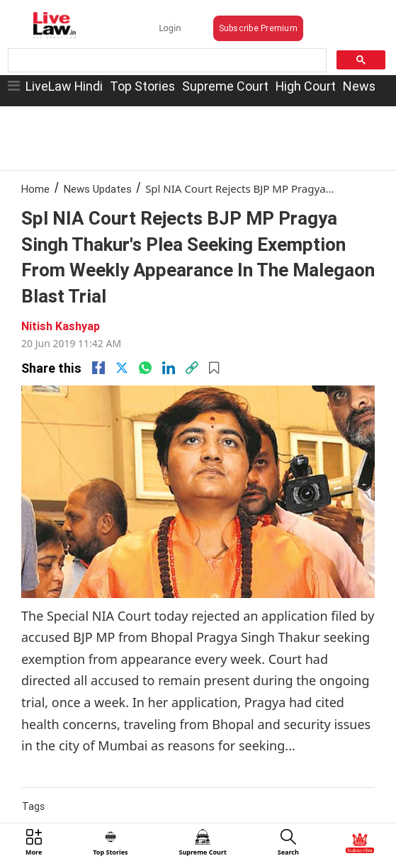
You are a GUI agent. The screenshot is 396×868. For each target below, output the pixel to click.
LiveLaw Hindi (64, 86)
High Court (306, 86)
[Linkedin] (169, 368)
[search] (166, 61)
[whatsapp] (145, 368)
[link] (192, 368)
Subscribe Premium (258, 28)
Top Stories (142, 86)
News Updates (98, 189)
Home (35, 189)
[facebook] (98, 368)
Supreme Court (225, 86)
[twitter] (122, 368)
